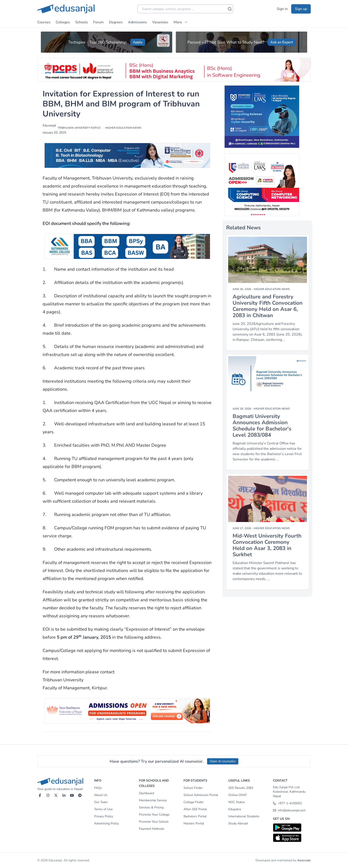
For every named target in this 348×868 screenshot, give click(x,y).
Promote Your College (154, 815)
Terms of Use (103, 809)
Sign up (301, 9)
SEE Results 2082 (241, 788)
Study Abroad (238, 823)
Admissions (137, 22)
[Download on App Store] (292, 838)
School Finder (193, 788)
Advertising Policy (107, 823)
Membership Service (153, 800)
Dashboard (146, 793)
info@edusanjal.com (289, 810)
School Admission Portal (201, 795)
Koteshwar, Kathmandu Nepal (289, 794)
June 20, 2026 (242, 289)
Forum (98, 22)
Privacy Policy (104, 816)
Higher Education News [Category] (272, 289)
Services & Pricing (151, 807)
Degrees (116, 22)
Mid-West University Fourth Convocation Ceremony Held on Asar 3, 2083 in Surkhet (267, 545)
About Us (101, 795)
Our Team (101, 802)
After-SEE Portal (195, 809)
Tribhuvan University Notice (79, 128)
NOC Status (237, 802)
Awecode (304, 860)
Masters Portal (194, 823)
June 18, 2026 (242, 409)
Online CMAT (238, 795)
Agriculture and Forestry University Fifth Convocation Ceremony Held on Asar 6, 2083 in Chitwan (268, 306)
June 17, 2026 (242, 528)
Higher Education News (123, 128)
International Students (244, 816)
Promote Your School (154, 822)
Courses (44, 22)
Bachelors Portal (195, 816)
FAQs (98, 788)
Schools (82, 22)
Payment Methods (152, 829)
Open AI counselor (223, 761)
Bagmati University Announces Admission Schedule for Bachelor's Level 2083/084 (262, 426)
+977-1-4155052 (287, 803)
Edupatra (235, 809)
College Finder (194, 802)
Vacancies (160, 22)
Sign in (282, 9)
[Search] (230, 9)
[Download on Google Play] (292, 828)
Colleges (63, 22)
